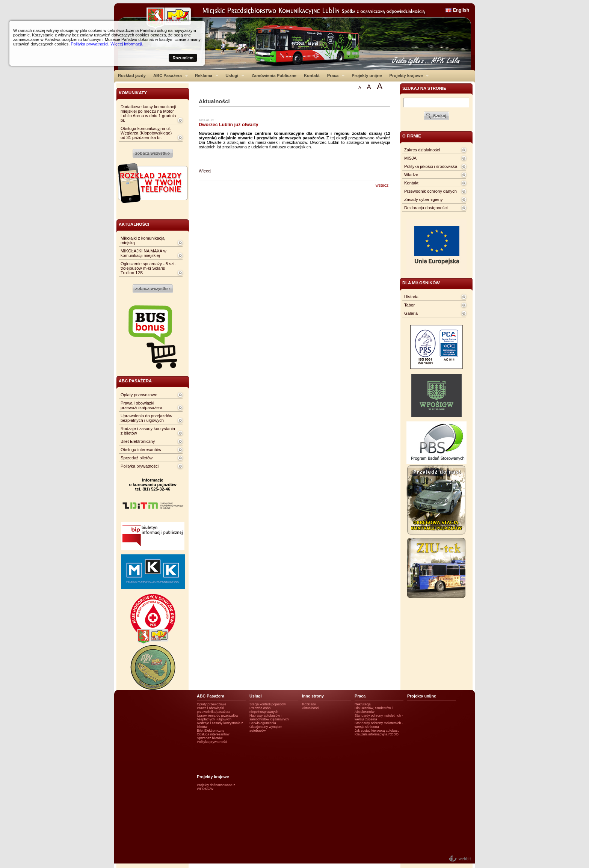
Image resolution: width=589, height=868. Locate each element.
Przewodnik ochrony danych (430, 191)
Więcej (205, 171)
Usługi (233, 75)
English (461, 10)
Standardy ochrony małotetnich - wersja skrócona (379, 725)
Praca (334, 75)
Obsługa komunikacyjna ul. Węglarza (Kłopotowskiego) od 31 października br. (146, 133)
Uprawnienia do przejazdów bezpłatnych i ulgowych (146, 418)
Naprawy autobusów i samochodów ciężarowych (269, 717)
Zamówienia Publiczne (274, 75)
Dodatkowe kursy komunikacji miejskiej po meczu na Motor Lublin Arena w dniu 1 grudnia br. (148, 113)
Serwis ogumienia (263, 723)
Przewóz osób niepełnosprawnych (264, 710)
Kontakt (312, 75)
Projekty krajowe (408, 75)
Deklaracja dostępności (426, 208)
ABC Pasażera (169, 75)
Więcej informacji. (127, 44)
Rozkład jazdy (132, 75)
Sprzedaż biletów (137, 458)
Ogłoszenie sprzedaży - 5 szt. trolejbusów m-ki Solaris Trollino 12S (148, 268)
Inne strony (313, 696)
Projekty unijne (367, 75)
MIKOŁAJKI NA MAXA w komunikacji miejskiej (143, 253)
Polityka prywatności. (90, 44)
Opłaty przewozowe (139, 395)
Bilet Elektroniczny (138, 441)
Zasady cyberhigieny (424, 199)
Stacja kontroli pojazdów (268, 704)
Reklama (205, 75)
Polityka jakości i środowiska (431, 166)
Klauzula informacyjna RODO (377, 734)
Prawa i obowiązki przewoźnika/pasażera (141, 405)
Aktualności (311, 708)
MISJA (410, 158)
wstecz (382, 185)
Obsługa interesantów (141, 450)
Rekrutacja (363, 704)
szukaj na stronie (424, 88)
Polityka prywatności (140, 466)
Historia (411, 297)
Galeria (411, 313)
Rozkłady (309, 704)
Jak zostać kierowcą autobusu (377, 731)
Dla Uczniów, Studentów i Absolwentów (374, 710)
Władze (411, 175)
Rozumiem (183, 58)
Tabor (409, 305)
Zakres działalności (422, 150)
